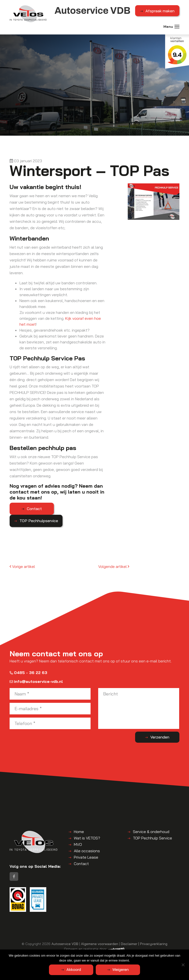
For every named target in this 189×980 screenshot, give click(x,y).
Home (79, 832)
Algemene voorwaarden (100, 944)
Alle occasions (87, 851)
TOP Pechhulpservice (39, 521)
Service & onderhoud (151, 832)
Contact (34, 509)
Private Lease (86, 857)
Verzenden (160, 737)
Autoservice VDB (65, 944)
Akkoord (74, 969)
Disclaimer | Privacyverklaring (144, 944)
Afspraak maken (160, 11)
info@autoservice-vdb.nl (36, 681)
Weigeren (121, 969)
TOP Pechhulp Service (152, 838)
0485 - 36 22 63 (28, 673)
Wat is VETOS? (87, 838)
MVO (78, 844)
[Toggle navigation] (177, 27)
